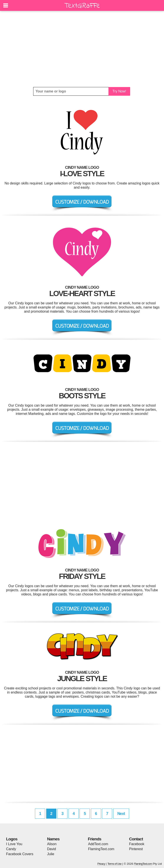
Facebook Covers (20, 854)
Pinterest (136, 849)
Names (53, 839)
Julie (51, 854)
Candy (11, 849)
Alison (52, 844)
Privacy (101, 864)
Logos (12, 839)
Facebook (137, 844)
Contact (136, 839)
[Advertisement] (82, 49)
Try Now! (119, 91)
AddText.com (98, 844)
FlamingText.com (101, 849)
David (52, 849)
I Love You (14, 844)
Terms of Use (114, 864)
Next (121, 814)
